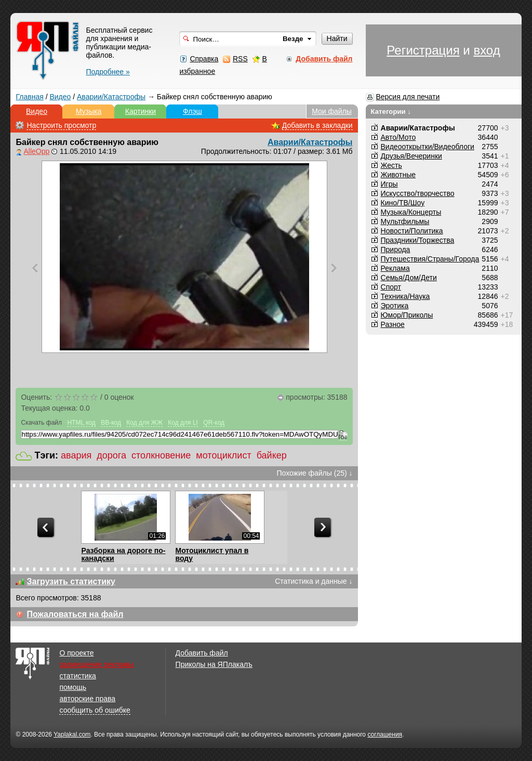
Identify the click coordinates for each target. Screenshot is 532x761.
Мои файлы (332, 111)
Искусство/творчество (418, 193)
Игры (389, 184)
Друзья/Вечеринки (411, 156)
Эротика (395, 306)
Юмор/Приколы (407, 315)
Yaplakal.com (72, 734)
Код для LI (183, 423)
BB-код (111, 423)
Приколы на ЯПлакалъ (214, 664)
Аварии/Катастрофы (111, 97)
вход (487, 50)
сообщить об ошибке (95, 710)
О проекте (76, 653)
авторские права (87, 699)
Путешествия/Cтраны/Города (430, 259)
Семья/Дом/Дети (409, 278)
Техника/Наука (405, 296)
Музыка (89, 111)
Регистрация (423, 50)
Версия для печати (408, 97)
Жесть (391, 165)
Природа (396, 250)
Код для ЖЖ (144, 423)
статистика (77, 676)
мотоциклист (223, 455)
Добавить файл (202, 653)
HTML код (81, 423)
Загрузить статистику (71, 581)
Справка (204, 59)
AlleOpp (36, 151)
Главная (29, 97)
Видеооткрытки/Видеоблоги (428, 147)
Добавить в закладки (317, 125)
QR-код (214, 423)
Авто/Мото (398, 137)
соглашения (385, 734)
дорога (111, 455)
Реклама (395, 268)
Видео (60, 97)
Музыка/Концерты (411, 212)
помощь (73, 687)
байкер (272, 455)
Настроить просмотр (61, 125)
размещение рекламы (96, 664)
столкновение (161, 455)
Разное (393, 324)
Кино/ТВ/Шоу (403, 203)
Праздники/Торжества (418, 240)
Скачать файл (41, 423)
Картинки (141, 111)
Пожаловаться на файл (75, 614)
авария (76, 455)
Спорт (391, 287)
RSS (240, 59)
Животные (398, 175)
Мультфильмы (405, 221)
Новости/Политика (412, 231)
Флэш (192, 111)
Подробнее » (108, 72)
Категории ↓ (391, 111)
